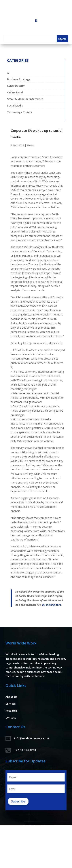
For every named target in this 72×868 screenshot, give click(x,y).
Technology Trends (19, 112)
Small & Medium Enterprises (25, 99)
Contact (11, 718)
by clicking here (52, 605)
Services (11, 704)
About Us (11, 697)
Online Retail (15, 92)
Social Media (15, 105)
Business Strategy (19, 79)
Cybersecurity (16, 86)
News (30, 145)
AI (8, 73)
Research (11, 711)
